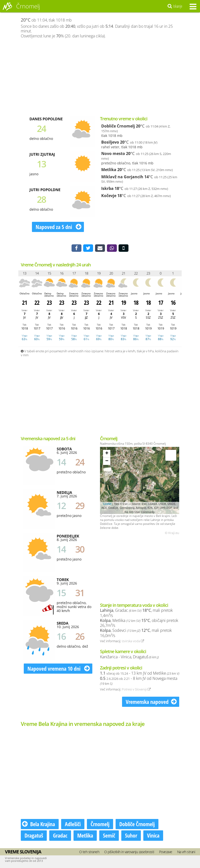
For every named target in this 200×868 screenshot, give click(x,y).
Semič (109, 836)
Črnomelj (100, 825)
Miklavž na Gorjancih (122, 177)
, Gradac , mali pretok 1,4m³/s (136, 614)
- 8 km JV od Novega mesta (139, 682)
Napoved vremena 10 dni (59, 669)
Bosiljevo (110, 142)
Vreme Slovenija (23, 852)
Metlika (109, 170)
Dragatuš (34, 836)
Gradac (60, 836)
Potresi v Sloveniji (136, 690)
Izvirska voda (133, 642)
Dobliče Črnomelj (118, 126)
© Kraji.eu (172, 534)
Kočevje (109, 196)
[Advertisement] (100, 77)
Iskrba (107, 188)
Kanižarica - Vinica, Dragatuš (129, 658)
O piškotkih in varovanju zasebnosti (129, 853)
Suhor (131, 836)
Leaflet (107, 505)
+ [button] (107, 454)
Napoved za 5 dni (59, 227)
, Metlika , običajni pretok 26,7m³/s (139, 624)
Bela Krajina (38, 825)
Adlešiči (73, 825)
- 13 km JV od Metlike (140, 674)
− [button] (107, 462)
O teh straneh (89, 853)
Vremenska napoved (151, 702)
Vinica (153, 836)
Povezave (166, 853)
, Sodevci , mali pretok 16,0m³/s (136, 634)
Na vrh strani (186, 853)
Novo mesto (113, 153)
